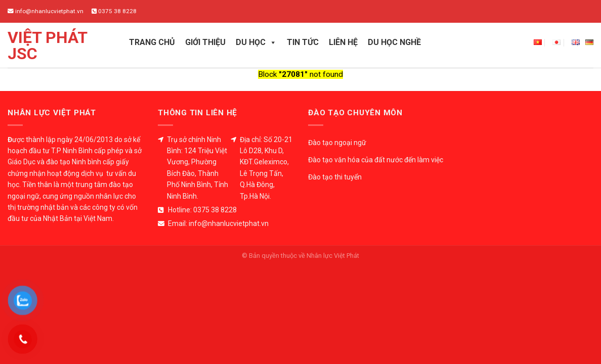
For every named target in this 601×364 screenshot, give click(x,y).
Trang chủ (152, 42)
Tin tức (303, 42)
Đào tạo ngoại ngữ (337, 143)
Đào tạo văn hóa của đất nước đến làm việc (376, 160)
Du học (256, 42)
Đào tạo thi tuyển (335, 177)
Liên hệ (343, 42)
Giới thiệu (205, 42)
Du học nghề (394, 42)
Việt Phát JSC (47, 45)
